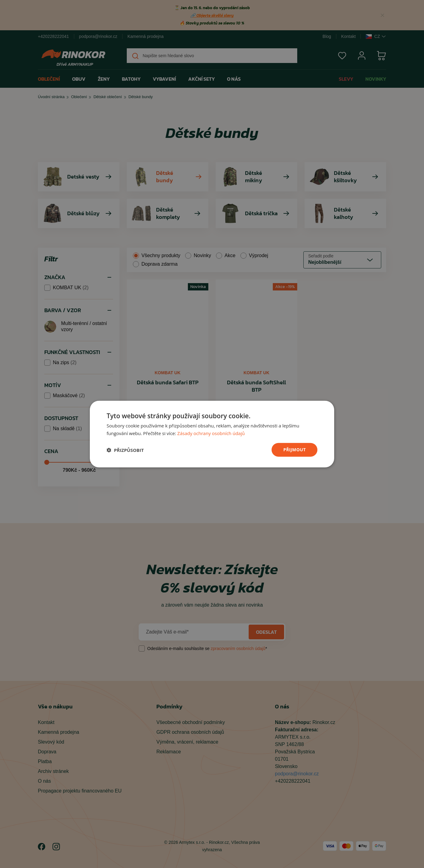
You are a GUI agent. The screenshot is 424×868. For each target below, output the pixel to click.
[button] (125, 450)
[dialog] (212, 434)
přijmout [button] (294, 450)
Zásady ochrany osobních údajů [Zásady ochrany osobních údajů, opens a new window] (211, 433)
